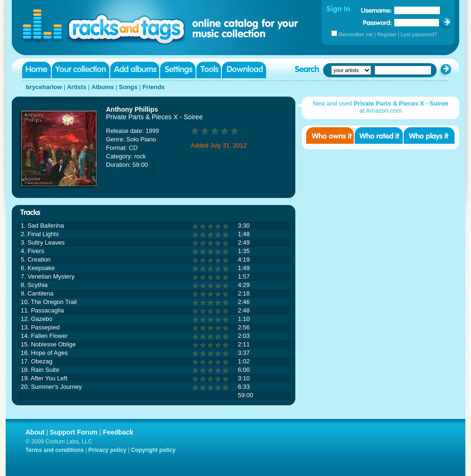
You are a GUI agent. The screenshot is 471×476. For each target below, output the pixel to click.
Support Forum (74, 432)
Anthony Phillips (132, 109)
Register (387, 34)
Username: (376, 10)
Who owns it (330, 135)
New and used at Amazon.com (381, 107)
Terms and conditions (55, 450)
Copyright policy (153, 450)
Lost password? (419, 34)
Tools (209, 70)
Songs (128, 87)
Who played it (429, 135)
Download (244, 70)
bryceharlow (44, 87)
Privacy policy (108, 450)
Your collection (81, 70)
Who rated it (379, 135)
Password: (378, 22)
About (35, 432)
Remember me (356, 34)
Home (37, 70)
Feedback (118, 432)
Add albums (135, 70)
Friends (154, 87)
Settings (178, 70)
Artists (77, 87)
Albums (103, 87)
